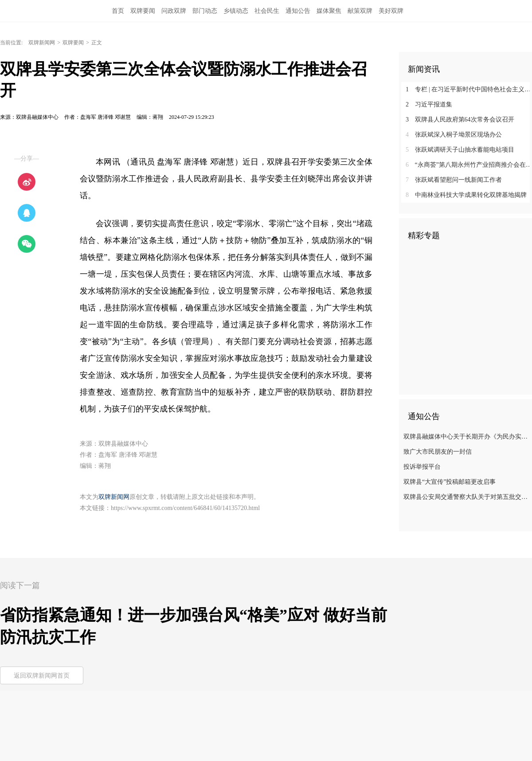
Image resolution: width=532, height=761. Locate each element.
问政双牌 (174, 11)
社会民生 (267, 11)
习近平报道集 (429, 104)
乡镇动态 (236, 11)
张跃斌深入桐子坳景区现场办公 (454, 135)
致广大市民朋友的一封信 (438, 452)
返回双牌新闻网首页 (42, 676)
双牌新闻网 (42, 43)
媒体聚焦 (329, 11)
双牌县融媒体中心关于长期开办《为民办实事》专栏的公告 (467, 437)
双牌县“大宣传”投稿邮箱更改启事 (450, 482)
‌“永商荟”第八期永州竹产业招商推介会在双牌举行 (469, 165)
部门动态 (205, 11)
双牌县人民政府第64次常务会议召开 (460, 120)
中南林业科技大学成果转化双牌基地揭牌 (466, 195)
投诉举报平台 (422, 467)
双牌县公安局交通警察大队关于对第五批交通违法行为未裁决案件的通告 (467, 497)
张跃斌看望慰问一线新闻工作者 (454, 180)
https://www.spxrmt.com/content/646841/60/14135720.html (185, 508)
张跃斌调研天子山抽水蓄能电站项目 (460, 150)
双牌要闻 (143, 11)
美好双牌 (391, 11)
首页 (118, 11)
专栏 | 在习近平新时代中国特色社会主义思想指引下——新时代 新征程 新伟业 (469, 89)
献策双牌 (360, 11)
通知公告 (298, 11)
